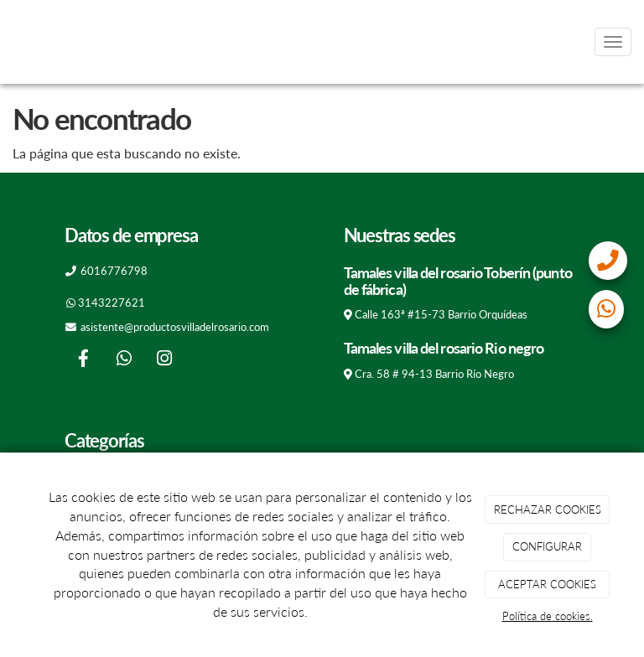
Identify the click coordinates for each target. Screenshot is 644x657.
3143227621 (112, 303)
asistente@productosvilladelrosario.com (175, 327)
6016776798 (114, 271)
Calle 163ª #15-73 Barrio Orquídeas (441, 314)
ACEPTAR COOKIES (547, 584)
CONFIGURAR (547, 546)
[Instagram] (164, 360)
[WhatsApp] (124, 360)
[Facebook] (83, 360)
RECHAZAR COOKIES (548, 510)
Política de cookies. (548, 616)
